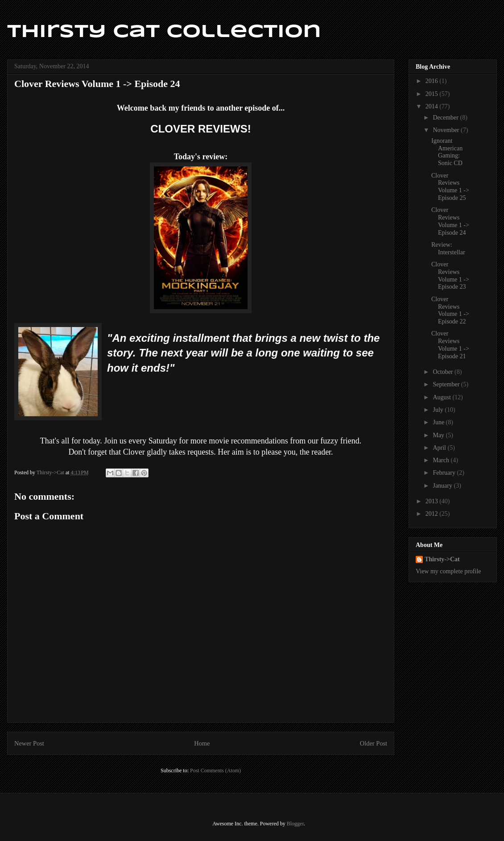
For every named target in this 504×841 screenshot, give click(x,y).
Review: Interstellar (448, 249)
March (442, 460)
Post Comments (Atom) (215, 771)
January (443, 486)
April (440, 448)
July (439, 410)
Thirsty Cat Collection (164, 32)
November (447, 130)
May (439, 435)
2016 (433, 81)
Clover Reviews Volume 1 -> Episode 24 (450, 221)
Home (202, 743)
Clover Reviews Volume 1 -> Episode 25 (450, 187)
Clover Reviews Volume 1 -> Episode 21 (450, 345)
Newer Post (29, 743)
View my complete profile (448, 571)
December (446, 118)
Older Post (374, 743)
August (442, 397)
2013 (433, 501)
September (447, 384)
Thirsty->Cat (442, 559)
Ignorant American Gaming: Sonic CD (447, 152)
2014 (433, 106)
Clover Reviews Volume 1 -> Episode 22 (450, 310)
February (445, 473)
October (444, 372)
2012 (433, 514)
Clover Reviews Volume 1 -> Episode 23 (450, 275)
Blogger (295, 824)
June (439, 422)
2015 (433, 94)
